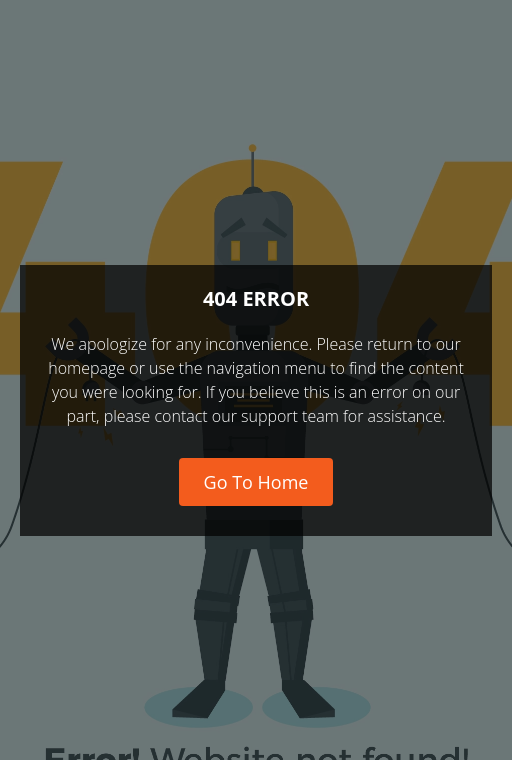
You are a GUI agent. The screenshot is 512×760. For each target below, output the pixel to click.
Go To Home (256, 482)
